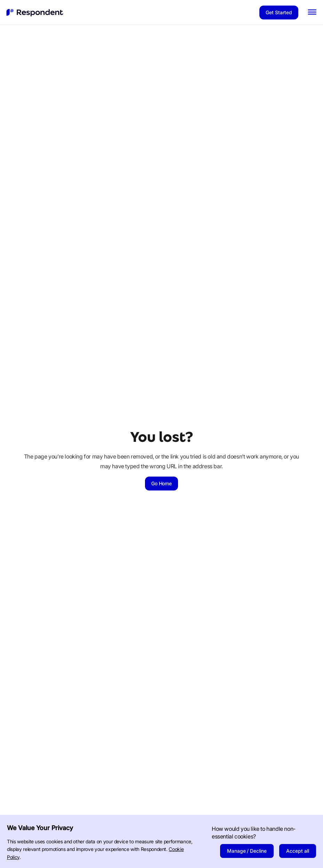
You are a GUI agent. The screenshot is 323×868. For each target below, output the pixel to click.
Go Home (162, 483)
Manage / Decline (247, 851)
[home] (35, 13)
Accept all (298, 851)
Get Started (279, 12)
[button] (312, 12)
